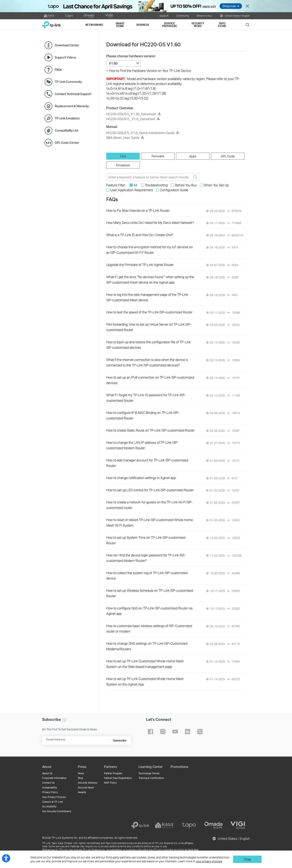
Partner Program (113, 773)
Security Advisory (88, 783)
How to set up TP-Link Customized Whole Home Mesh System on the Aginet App (145, 681)
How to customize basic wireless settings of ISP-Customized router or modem (149, 628)
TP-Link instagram (163, 732)
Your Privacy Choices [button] (54, 797)
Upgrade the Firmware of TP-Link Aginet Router (140, 265)
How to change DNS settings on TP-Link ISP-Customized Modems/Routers (147, 646)
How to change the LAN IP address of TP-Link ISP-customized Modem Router (142, 445)
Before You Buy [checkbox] (186, 185)
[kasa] (165, 825)
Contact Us (48, 783)
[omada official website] (89, 16)
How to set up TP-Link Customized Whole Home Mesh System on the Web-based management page (145, 664)
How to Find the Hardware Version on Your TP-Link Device (149, 71)
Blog (80, 778)
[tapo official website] (69, 16)
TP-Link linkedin (188, 732)
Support (164, 16)
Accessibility (49, 806)
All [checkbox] (135, 185)
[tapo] (189, 825)
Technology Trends (149, 773)
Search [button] (247, 24)
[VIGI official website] (109, 16)
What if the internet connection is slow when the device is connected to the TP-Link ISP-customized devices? (147, 362)
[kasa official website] (49, 16)
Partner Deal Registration (118, 778)
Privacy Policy (50, 792)
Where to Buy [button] (204, 16)
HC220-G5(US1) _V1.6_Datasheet (131, 119)
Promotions (179, 767)
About (47, 767)
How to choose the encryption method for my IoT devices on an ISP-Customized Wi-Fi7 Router (150, 250)
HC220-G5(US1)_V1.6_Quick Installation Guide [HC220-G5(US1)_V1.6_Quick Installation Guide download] (140, 133)
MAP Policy (110, 783)
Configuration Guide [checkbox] (174, 190)
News (81, 773)
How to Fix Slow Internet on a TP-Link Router (138, 210)
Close (247, 6)
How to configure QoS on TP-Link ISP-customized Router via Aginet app (149, 611)
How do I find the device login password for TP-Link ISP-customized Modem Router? (146, 558)
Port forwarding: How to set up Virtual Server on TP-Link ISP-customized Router (149, 327)
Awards (82, 792)
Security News (86, 788)
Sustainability (50, 788)
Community (183, 16)
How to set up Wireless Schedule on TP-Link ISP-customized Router (150, 593)
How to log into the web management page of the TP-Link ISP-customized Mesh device (147, 297)
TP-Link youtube (175, 732)
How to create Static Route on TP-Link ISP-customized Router (150, 430)
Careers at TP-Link (53, 802)
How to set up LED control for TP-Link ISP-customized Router (150, 490)
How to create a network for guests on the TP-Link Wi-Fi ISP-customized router (149, 505)
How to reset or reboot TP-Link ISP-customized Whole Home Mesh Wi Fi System (150, 523)
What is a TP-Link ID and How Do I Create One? (140, 235)
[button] (64, 720)
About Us (47, 773)
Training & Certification (151, 778)
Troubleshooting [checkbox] (156, 185)
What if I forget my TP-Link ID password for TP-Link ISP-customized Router (146, 398)
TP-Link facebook (150, 732)
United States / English (235, 16)
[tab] (123, 156)
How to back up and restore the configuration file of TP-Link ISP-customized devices (148, 345)
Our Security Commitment (57, 811)
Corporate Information (54, 778)
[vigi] (238, 825)
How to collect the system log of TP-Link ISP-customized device (147, 575)
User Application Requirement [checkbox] (132, 190)
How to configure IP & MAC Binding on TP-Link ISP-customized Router (143, 415)
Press (82, 767)
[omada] (213, 825)
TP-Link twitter (200, 732)
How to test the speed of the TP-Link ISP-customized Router (149, 312)
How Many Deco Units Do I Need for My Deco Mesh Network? (150, 223)
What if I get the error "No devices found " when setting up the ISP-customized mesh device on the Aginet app (150, 280)
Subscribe (120, 740)
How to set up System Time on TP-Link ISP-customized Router (146, 540)
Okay (247, 859)
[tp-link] (140, 825)
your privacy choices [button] (209, 861)
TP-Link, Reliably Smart (52, 23)
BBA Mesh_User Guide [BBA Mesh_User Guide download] (123, 138)
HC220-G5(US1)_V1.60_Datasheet (131, 114)
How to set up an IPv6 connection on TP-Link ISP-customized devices (150, 380)
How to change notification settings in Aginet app (141, 478)
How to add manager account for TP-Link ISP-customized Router (147, 463)
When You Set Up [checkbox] (216, 185)
